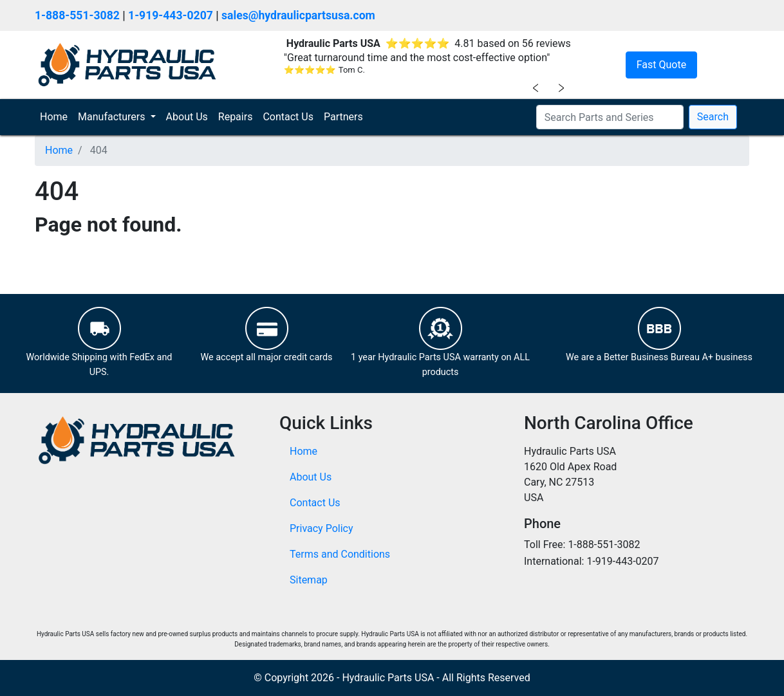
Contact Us (288, 117)
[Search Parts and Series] (610, 117)
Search (713, 117)
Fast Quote (661, 65)
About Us (187, 117)
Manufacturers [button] (113, 117)
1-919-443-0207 (171, 15)
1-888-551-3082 (77, 15)
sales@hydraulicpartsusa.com (298, 15)
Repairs (236, 117)
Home (56, 116)
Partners (343, 117)
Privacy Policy (322, 528)
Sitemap (309, 580)
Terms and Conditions (340, 554)
